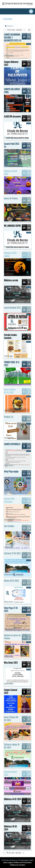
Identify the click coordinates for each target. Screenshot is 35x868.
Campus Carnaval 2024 (11, 691)
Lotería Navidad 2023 (12, 308)
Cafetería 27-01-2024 (12, 553)
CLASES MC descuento (12, 117)
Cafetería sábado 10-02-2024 (12, 746)
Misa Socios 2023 (11, 663)
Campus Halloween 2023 (11, 63)
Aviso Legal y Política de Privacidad (17, 862)
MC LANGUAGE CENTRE (13, 226)
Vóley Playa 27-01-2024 (11, 610)
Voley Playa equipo (11, 471)
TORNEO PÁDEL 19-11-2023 (12, 364)
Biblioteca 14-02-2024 (13, 799)
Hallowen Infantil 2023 (11, 173)
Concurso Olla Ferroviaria (9, 500)
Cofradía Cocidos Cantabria (10, 336)
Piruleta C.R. (9, 417)
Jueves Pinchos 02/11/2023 (10, 391)
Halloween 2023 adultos (10, 255)
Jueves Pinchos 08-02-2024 (11, 719)
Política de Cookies (18, 865)
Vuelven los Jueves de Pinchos (12, 637)
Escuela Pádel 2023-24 (12, 145)
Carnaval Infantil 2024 (10, 773)
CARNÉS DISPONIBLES (12, 444)
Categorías (10, 26)
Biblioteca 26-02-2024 (11, 828)
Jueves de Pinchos (11, 198)
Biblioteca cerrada (11, 280)
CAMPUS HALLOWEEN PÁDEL (12, 91)
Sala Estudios (9, 526)
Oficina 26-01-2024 (11, 581)
